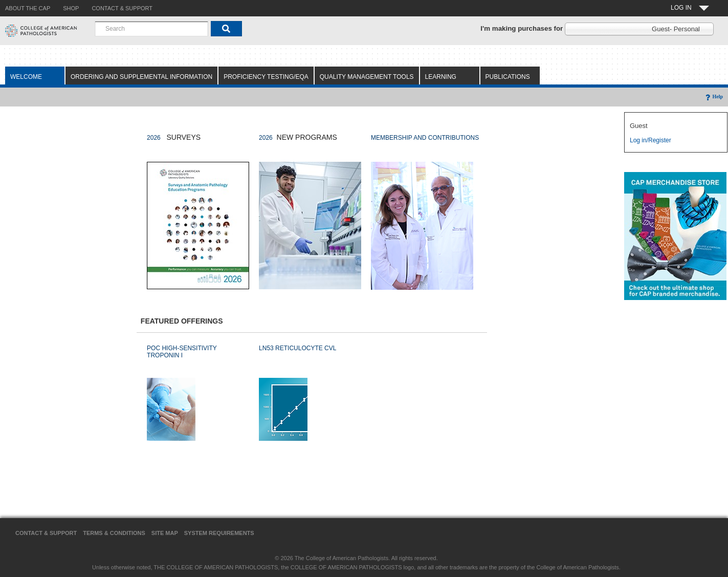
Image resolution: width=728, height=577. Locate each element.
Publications (508, 77)
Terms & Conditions (114, 533)
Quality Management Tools (367, 77)
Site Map (165, 533)
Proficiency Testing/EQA (266, 77)
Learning (441, 77)
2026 (154, 138)
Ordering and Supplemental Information (141, 77)
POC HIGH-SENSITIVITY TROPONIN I (182, 352)
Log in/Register (650, 140)
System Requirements (219, 533)
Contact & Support (46, 533)
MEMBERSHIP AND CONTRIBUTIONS (425, 138)
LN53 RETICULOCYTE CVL (297, 348)
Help (713, 97)
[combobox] (151, 29)
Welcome (26, 77)
